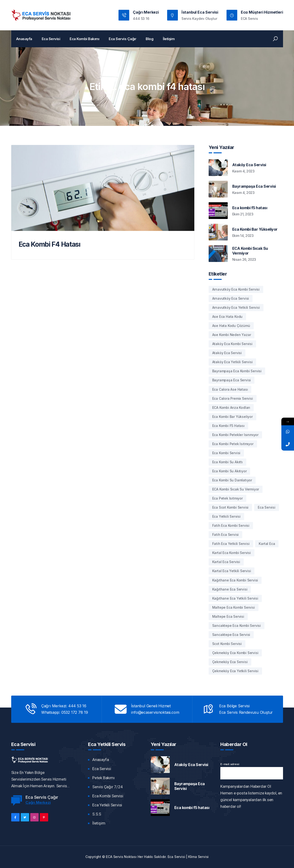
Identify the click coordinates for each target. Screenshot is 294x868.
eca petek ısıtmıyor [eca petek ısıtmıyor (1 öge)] (227, 498)
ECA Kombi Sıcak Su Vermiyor (250, 251)
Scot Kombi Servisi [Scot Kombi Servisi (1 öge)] (227, 644)
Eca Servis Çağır (122, 39)
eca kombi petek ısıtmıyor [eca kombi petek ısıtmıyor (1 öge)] (233, 444)
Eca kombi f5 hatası (250, 208)
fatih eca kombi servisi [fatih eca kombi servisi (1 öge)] (231, 525)
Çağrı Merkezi (38, 802)
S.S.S (97, 814)
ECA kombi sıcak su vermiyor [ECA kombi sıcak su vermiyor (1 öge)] (236, 489)
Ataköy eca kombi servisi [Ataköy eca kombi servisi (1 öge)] (232, 344)
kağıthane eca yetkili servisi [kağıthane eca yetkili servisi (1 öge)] (235, 598)
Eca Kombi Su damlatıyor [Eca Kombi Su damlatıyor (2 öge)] (232, 480)
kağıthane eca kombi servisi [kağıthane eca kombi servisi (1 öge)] (235, 580)
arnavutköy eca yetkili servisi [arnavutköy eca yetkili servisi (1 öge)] (236, 307)
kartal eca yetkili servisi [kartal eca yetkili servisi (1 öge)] (232, 571)
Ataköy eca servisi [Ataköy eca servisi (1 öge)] (227, 353)
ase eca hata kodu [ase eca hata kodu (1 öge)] (227, 317)
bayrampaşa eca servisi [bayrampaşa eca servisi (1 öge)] (232, 380)
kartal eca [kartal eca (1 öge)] (267, 544)
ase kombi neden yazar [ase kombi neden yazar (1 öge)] (232, 335)
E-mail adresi (230, 764)
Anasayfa (24, 39)
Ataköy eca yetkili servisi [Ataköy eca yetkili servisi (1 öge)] (232, 362)
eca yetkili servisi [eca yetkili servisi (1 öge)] (226, 516)
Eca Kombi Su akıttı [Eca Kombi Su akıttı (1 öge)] (227, 462)
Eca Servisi (51, 39)
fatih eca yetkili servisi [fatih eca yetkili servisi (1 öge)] (231, 544)
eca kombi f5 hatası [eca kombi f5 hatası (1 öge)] (228, 426)
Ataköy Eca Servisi (249, 165)
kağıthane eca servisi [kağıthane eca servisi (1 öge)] (230, 589)
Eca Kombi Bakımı (84, 39)
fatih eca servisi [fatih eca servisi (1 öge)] (226, 535)
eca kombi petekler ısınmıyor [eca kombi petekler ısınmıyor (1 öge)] (235, 435)
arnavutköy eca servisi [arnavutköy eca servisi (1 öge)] (231, 298)
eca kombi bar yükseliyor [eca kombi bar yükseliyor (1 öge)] (232, 417)
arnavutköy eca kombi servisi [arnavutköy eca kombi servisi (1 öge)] (236, 289)
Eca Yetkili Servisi (107, 805)
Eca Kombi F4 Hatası (49, 244)
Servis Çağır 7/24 (108, 787)
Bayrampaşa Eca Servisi (254, 186)
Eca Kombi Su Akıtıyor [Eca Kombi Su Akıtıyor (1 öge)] (230, 471)
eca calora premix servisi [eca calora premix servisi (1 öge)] (233, 398)
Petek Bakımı (103, 778)
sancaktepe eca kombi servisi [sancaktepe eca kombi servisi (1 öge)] (237, 626)
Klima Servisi (198, 857)
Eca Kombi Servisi (108, 796)
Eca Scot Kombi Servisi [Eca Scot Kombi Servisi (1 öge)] (230, 507)
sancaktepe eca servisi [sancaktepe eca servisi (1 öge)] (231, 635)
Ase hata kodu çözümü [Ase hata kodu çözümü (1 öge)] (231, 326)
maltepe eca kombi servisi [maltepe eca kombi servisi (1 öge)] (234, 607)
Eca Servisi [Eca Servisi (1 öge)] (267, 507)
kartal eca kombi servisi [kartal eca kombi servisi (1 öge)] (232, 553)
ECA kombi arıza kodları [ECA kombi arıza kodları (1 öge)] (231, 407)
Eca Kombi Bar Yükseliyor (255, 229)
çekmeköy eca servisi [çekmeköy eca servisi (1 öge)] (230, 662)
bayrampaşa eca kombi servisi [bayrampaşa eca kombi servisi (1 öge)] (237, 371)
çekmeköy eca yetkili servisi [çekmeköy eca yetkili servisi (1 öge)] (235, 671)
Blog (150, 39)
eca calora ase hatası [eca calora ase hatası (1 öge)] (230, 389)
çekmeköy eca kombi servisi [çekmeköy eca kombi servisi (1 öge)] (235, 653)
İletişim (169, 39)
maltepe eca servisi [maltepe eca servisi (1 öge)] (228, 616)
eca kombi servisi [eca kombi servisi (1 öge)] (226, 453)
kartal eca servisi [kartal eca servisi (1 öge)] (226, 562)
